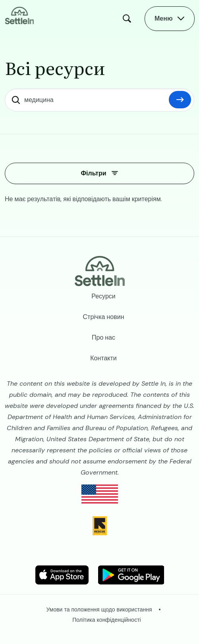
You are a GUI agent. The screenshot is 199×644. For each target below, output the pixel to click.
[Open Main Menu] (170, 19)
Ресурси (103, 296)
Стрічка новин (104, 317)
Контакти (103, 358)
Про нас (103, 337)
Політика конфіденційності (106, 620)
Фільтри (93, 173)
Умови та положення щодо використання (99, 609)
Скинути (180, 100)
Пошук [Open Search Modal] (129, 19)
